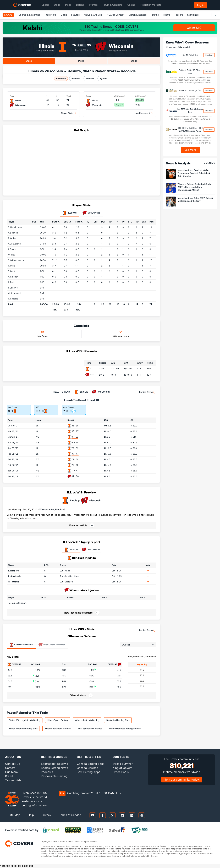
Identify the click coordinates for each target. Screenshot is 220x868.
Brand (9, 776)
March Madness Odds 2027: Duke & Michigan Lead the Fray (195, 199)
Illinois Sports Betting (58, 720)
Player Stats (67, 113)
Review (209, 55)
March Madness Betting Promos (125, 729)
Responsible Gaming (54, 776)
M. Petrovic (13, 582)
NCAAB (8, 15)
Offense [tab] (21, 645)
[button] (81, 525)
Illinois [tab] (70, 213)
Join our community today (182, 780)
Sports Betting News (54, 768)
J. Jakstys (13, 288)
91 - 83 (75, 437)
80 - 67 (75, 454)
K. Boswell (13, 233)
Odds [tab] (134, 61)
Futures (75, 15)
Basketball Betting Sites (118, 720)
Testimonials (13, 780)
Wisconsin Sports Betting (87, 720)
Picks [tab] (81, 61)
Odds (64, 15)
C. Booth (12, 271)
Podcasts (47, 772)
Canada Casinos (87, 768)
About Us (13, 757)
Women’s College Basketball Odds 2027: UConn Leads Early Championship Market (194, 187)
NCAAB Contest (115, 15)
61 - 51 (75, 443)
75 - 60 (75, 465)
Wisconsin (121, 46)
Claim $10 (194, 28)
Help (31, 815)
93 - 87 (75, 431)
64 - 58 (75, 476)
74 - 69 (75, 459)
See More (190, 150)
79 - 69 (75, 448)
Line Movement (142, 113)
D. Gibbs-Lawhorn (16, 260)
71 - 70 (75, 471)
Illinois (46, 46)
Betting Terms (148, 392)
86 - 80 (75, 426)
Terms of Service (70, 815)
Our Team (11, 772)
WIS (92, 375)
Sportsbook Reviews (54, 764)
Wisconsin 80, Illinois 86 (52, 509)
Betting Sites (89, 757)
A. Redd (11, 282)
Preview (90, 78)
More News (209, 163)
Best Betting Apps (89, 772)
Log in (201, 5)
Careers (10, 768)
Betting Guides (54, 757)
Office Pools (121, 772)
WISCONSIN (91, 550)
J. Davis (12, 249)
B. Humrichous (15, 227)
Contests (121, 757)
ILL (92, 368)
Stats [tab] (29, 61)
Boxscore (61, 78)
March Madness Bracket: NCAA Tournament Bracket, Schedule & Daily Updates (194, 173)
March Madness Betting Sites (23, 729)
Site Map (14, 815)
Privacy (46, 815)
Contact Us (13, 764)
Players (179, 15)
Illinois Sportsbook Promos (58, 729)
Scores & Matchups (29, 15)
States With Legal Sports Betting (25, 720)
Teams (167, 15)
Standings (193, 15)
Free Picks (51, 15)
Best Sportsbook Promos (90, 729)
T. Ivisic (11, 266)
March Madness (137, 15)
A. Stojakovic (14, 576)
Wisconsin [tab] (91, 213)
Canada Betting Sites (90, 764)
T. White (12, 238)
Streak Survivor (123, 764)
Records (76, 78)
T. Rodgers (13, 299)
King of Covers (122, 768)
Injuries (155, 15)
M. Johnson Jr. (15, 293)
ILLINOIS (71, 550)
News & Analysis (93, 15)
